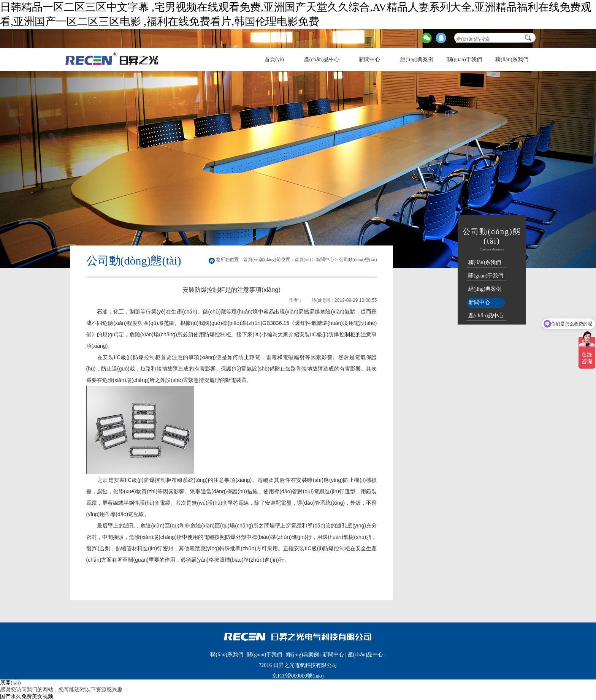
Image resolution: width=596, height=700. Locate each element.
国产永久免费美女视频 (27, 696)
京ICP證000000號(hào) (298, 676)
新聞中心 (369, 59)
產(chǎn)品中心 (322, 59)
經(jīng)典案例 (417, 59)
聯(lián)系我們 (512, 59)
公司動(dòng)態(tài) (358, 260)
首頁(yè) (274, 59)
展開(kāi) (10, 683)
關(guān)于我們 (464, 59)
